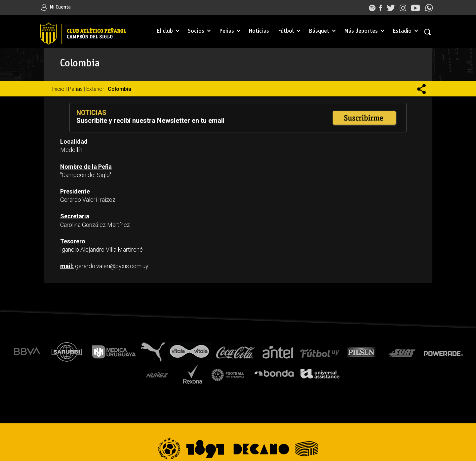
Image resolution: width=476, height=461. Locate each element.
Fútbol (286, 31)
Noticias (259, 31)
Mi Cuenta (56, 7)
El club (165, 31)
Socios (196, 31)
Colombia (119, 89)
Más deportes (361, 31)
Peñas (227, 31)
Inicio (58, 89)
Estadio (402, 31)
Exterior (95, 89)
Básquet (319, 31)
